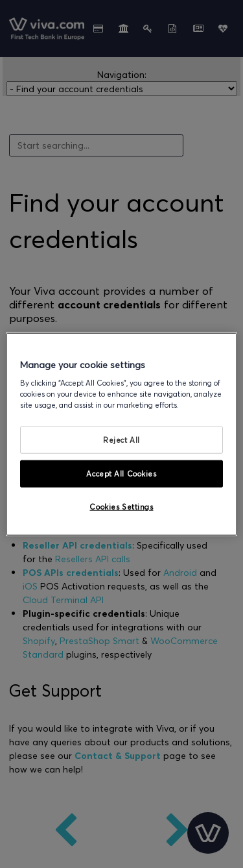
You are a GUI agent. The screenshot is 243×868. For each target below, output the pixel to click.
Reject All (121, 440)
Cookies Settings (121, 507)
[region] (121, 434)
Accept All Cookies (121, 474)
